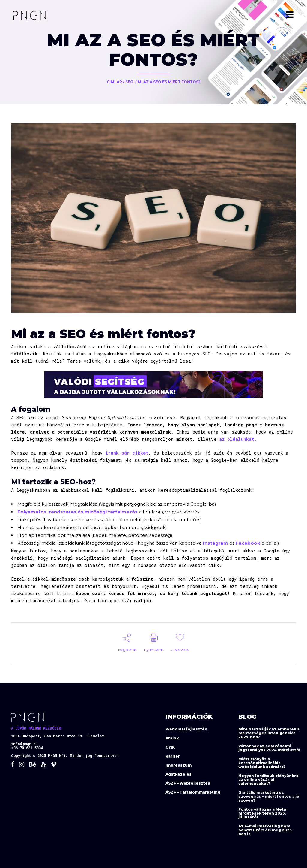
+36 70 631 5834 (27, 748)
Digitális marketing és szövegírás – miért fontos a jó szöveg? (269, 796)
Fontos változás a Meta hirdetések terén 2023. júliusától (262, 813)
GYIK (170, 747)
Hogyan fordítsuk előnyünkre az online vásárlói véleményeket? (268, 780)
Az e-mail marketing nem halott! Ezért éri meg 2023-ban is (266, 830)
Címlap (114, 82)
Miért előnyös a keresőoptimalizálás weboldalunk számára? (262, 763)
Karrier (173, 756)
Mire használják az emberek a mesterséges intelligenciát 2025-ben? (269, 733)
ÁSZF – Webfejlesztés (188, 783)
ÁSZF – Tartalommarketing (193, 792)
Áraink (172, 738)
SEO (129, 82)
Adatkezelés (179, 774)
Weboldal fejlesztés (186, 729)
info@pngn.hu (24, 744)
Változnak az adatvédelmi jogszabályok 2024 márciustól (269, 748)
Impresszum (179, 765)
